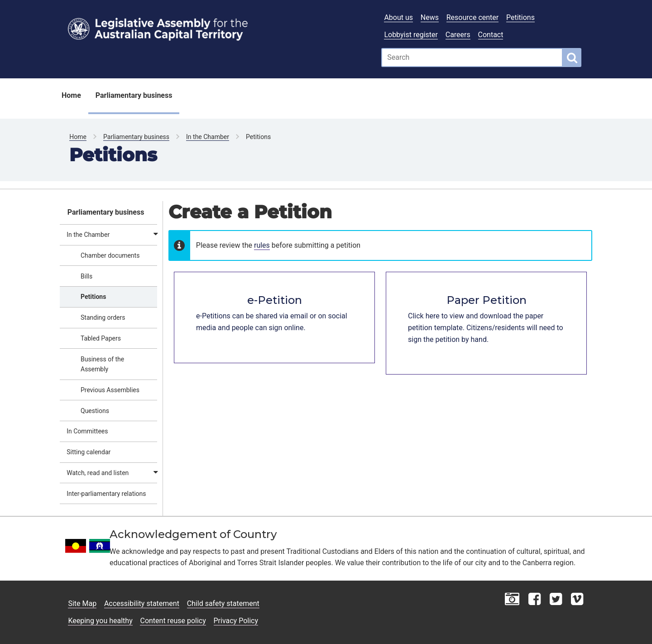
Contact (491, 35)
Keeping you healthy (100, 621)
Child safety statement (223, 603)
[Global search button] (572, 58)
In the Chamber (208, 137)
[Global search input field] (472, 58)
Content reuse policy (173, 621)
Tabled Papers (101, 338)
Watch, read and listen (98, 473)
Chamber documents (110, 255)
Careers (458, 35)
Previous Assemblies (110, 390)
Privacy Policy (236, 621)
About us (398, 17)
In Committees (87, 431)
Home (71, 95)
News (430, 17)
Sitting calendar (89, 452)
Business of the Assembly (102, 364)
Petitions (520, 17)
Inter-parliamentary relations (106, 494)
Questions (95, 411)
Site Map (82, 603)
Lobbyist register (411, 35)
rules (262, 245)
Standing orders (103, 317)
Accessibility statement (142, 603)
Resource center (472, 17)
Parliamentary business (134, 95)
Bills (86, 276)
